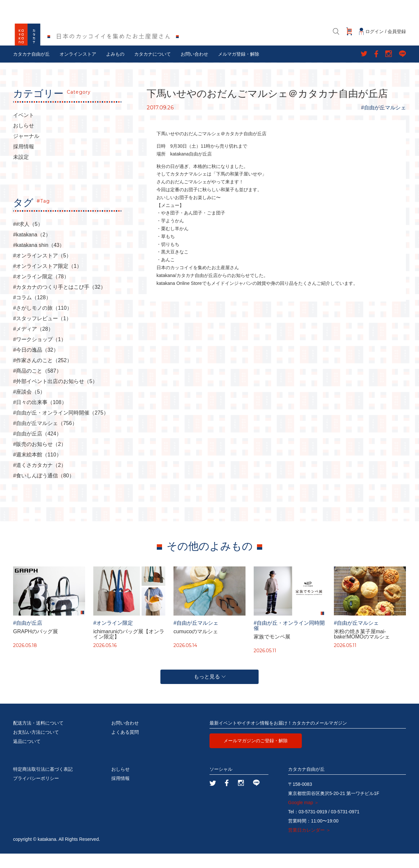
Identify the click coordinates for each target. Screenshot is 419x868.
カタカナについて (153, 68)
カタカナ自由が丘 (31, 68)
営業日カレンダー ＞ (309, 844)
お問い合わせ (194, 68)
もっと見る (210, 691)
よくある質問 (125, 747)
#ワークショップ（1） (40, 354)
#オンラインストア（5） (42, 270)
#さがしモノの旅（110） (43, 323)
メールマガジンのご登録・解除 (256, 755)
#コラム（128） (32, 312)
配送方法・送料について (38, 737)
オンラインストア (78, 68)
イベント (24, 130)
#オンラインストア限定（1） (47, 281)
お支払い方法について (36, 747)
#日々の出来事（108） (40, 417)
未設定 (21, 172)
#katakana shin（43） (39, 260)
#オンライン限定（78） (41, 291)
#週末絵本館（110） (37, 469)
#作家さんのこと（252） (43, 375)
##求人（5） (28, 239)
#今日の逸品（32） (36, 364)
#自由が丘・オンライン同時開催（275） (61, 427)
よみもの (115, 68)
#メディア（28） (33, 343)
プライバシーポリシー (36, 793)
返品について (27, 756)
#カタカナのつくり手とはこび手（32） (59, 302)
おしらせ (24, 140)
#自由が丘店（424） (37, 448)
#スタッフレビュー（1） (42, 333)
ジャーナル (26, 151)
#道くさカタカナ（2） (40, 480)
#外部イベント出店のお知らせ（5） (55, 396)
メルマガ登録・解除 (239, 68)
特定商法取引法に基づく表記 (43, 784)
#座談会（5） (29, 406)
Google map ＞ (303, 817)
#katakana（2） (32, 249)
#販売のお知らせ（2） (40, 459)
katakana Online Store (179, 297)
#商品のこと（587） (37, 385)
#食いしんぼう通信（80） (44, 490)
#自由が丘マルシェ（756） (45, 438)
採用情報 (24, 161)
